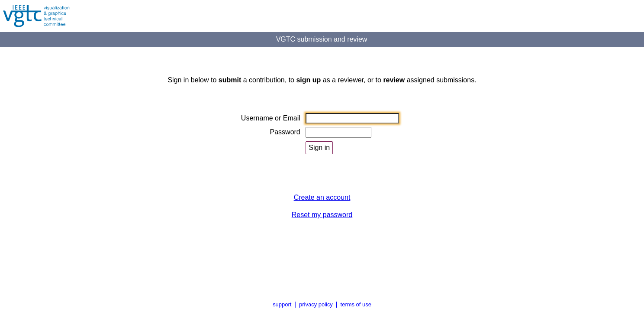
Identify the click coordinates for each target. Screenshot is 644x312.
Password (285, 132)
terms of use (356, 304)
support (282, 304)
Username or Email (271, 118)
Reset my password (322, 215)
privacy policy (316, 304)
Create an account (322, 197)
